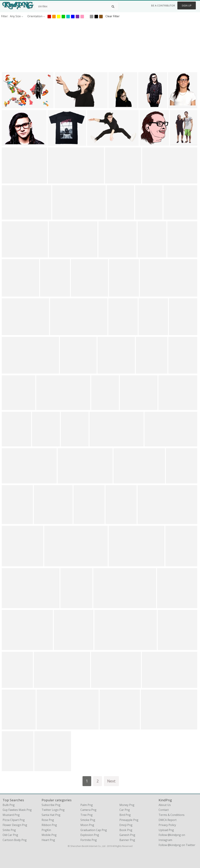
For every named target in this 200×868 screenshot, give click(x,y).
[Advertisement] (100, 45)
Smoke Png (88, 820)
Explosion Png (90, 835)
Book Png (126, 830)
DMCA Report (168, 820)
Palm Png (87, 805)
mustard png (11, 815)
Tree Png (87, 815)
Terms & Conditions (172, 815)
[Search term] (77, 6)
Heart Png (48, 840)
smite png (9, 830)
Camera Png (88, 810)
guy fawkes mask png (17, 810)
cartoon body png (15, 840)
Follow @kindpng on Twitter (177, 845)
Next (111, 781)
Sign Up (187, 5)
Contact (164, 810)
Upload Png (166, 830)
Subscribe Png (51, 805)
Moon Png (87, 825)
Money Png (127, 805)
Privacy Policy (167, 825)
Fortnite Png (89, 840)
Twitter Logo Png (53, 810)
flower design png (15, 825)
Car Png (125, 810)
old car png (10, 835)
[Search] (113, 7)
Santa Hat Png (51, 815)
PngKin (46, 830)
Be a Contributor (163, 5)
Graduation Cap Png (94, 830)
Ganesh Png (127, 835)
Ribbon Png (49, 825)
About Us (165, 805)
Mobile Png (49, 835)
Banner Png (127, 840)
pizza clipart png (14, 820)
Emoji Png (126, 825)
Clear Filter (113, 16)
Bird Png (125, 815)
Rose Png (48, 820)
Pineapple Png (129, 820)
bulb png (9, 805)
